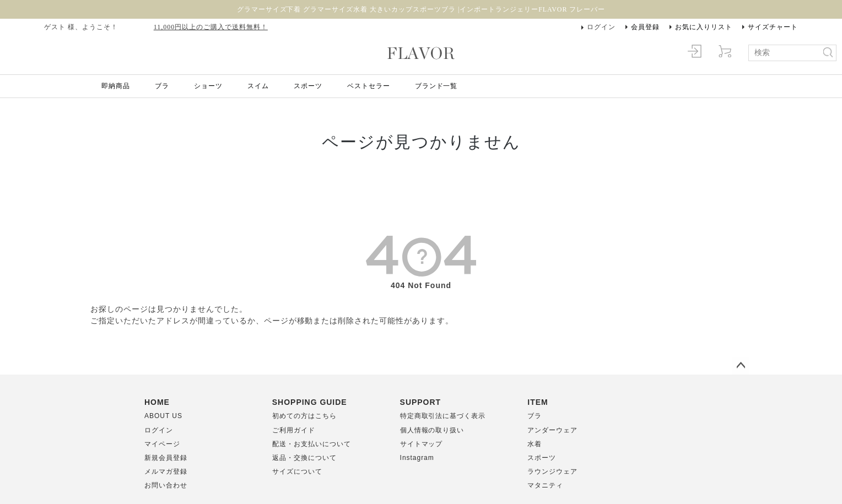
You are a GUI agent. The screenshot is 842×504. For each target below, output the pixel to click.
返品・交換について (304, 458)
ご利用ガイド (294, 430)
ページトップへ (741, 366)
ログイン (601, 27)
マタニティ (545, 485)
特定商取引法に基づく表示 (443, 416)
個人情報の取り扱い (432, 430)
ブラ (162, 86)
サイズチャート (773, 27)
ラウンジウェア (552, 472)
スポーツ (308, 86)
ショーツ (208, 86)
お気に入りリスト (704, 27)
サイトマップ (422, 444)
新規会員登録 (166, 458)
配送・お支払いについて (312, 444)
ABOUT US (163, 416)
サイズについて (297, 472)
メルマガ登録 (166, 472)
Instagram (417, 458)
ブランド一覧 (436, 86)
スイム (258, 86)
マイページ (162, 444)
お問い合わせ (166, 485)
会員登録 (645, 27)
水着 (535, 444)
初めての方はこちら (304, 416)
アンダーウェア (552, 430)
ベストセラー (369, 86)
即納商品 (116, 86)
